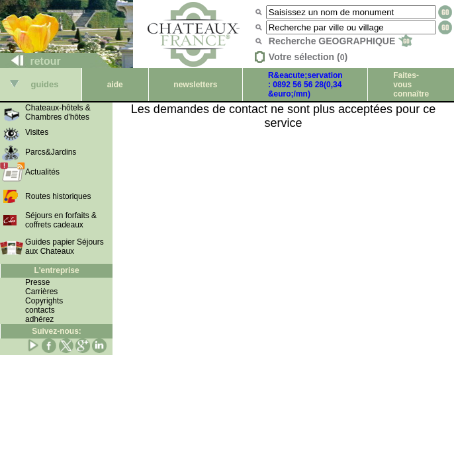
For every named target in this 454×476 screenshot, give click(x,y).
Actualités (42, 172)
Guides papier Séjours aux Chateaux (65, 247)
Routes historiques (58, 196)
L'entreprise (56, 270)
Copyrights (44, 301)
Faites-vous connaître (411, 85)
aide (115, 85)
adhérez (39, 319)
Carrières (41, 292)
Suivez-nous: (57, 331)
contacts (40, 310)
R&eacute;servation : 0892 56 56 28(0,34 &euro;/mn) (305, 85)
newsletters (195, 85)
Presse (37, 282)
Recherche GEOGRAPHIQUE (340, 41)
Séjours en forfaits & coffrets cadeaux (61, 220)
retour (31, 61)
